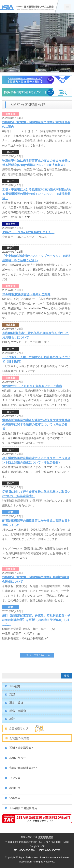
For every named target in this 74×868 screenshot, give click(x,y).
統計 (12, 719)
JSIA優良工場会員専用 (23, 808)
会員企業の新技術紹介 (23, 768)
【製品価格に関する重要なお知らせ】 (46, 549)
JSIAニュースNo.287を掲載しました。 (28, 232)
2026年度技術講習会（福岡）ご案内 (26, 294)
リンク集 (15, 778)
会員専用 (10, 224)
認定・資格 (16, 703)
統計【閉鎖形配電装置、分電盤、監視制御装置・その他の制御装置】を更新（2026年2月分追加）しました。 (36, 620)
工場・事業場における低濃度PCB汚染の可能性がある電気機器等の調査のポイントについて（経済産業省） (37, 194)
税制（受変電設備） (22, 748)
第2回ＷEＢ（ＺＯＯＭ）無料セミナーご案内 (32, 386)
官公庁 (10, 152)
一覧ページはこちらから (37, 655)
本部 (10, 512)
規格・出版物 (18, 711)
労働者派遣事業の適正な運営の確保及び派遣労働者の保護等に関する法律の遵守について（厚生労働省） (36, 424)
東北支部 (10, 325)
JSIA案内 (15, 686)
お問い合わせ (18, 758)
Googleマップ (37, 846)
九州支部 (10, 114)
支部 (12, 694)
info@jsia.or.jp (46, 837)
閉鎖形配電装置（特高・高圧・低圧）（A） (29, 629)
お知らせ (15, 788)
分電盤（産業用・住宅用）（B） (22, 634)
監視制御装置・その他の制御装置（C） (27, 638)
